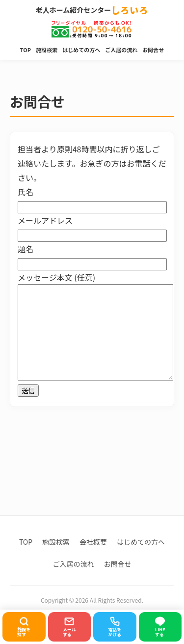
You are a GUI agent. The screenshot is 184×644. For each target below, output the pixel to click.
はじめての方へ (81, 50)
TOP (26, 50)
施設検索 (47, 50)
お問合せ (153, 50)
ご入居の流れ (121, 50)
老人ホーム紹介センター (92, 10)
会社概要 (93, 542)
